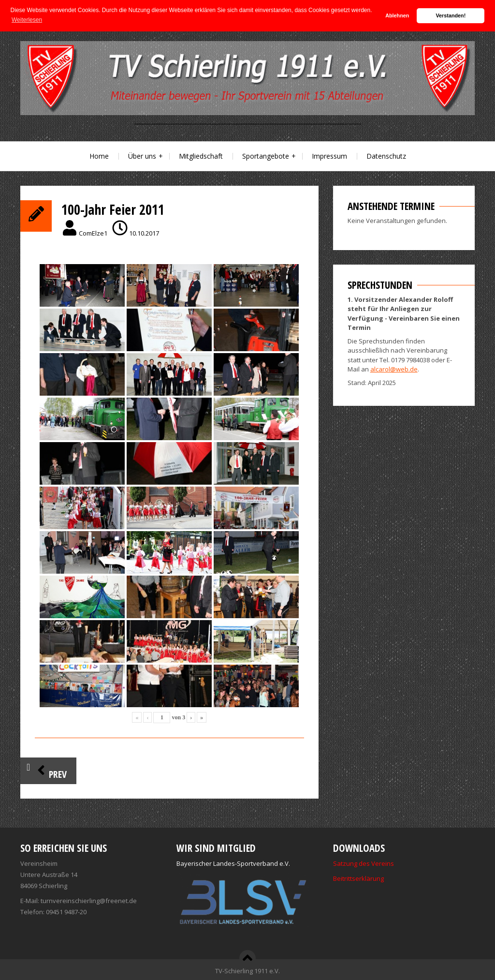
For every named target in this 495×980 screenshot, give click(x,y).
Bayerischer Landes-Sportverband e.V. (233, 863)
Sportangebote (266, 156)
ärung (375, 878)
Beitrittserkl (350, 878)
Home (99, 156)
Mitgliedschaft (201, 156)
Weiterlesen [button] (27, 20)
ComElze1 (93, 233)
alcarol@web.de (394, 369)
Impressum (329, 156)
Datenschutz (386, 156)
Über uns (142, 156)
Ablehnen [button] (397, 15)
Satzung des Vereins (364, 863)
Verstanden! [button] (451, 15)
